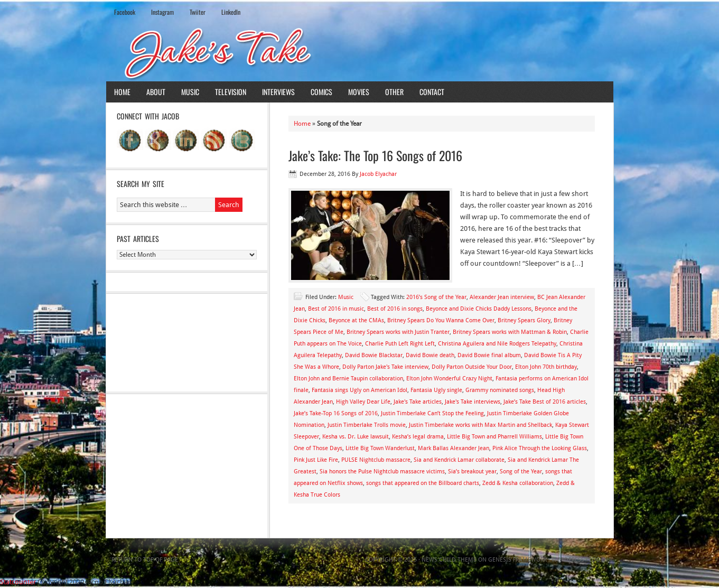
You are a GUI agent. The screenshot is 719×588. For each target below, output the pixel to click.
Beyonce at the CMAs (356, 320)
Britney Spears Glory (524, 320)
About (156, 92)
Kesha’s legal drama (418, 437)
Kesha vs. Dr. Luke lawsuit (356, 437)
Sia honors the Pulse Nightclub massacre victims (382, 472)
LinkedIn (231, 12)
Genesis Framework (517, 560)
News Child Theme (449, 560)
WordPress (568, 560)
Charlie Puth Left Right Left (400, 344)
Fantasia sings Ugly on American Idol (359, 390)
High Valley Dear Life (363, 402)
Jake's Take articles (418, 402)
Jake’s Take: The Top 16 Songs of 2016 (375, 155)
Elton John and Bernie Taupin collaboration (348, 379)
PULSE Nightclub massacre (376, 460)
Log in (599, 560)
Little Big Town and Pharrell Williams (494, 437)
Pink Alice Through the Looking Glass (540, 448)
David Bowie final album (489, 355)
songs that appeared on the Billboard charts (423, 483)
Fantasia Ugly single (436, 390)
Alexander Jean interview (502, 297)
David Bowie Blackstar (374, 355)
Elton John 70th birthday (546, 367)
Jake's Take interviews (473, 402)
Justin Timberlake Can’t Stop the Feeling (432, 413)
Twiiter (198, 12)
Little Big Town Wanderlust (380, 448)
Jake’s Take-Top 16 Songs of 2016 (336, 413)
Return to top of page (145, 560)
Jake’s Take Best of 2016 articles (545, 402)
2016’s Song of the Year (436, 297)
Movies (359, 92)
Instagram (162, 12)
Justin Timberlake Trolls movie (367, 425)
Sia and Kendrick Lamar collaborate (459, 460)
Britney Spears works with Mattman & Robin (510, 332)
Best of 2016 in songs (395, 309)
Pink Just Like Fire (316, 460)
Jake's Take (360, 52)
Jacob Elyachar (378, 174)
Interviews (278, 92)
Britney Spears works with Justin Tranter (398, 332)
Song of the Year (521, 472)
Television (231, 92)
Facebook (125, 12)
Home (122, 92)
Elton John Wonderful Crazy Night (449, 379)
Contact (432, 92)
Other (394, 92)
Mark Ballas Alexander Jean (454, 448)
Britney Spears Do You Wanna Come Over (441, 320)
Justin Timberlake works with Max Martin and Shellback (480, 425)
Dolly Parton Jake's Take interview (385, 367)
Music (190, 92)
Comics (321, 92)
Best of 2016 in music (336, 309)
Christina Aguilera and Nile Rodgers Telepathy (497, 344)
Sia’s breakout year (472, 472)
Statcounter (18, 582)
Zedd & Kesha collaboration (518, 483)
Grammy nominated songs (500, 390)
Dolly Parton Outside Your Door (472, 367)
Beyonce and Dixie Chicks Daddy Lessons (479, 309)
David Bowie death (430, 355)
